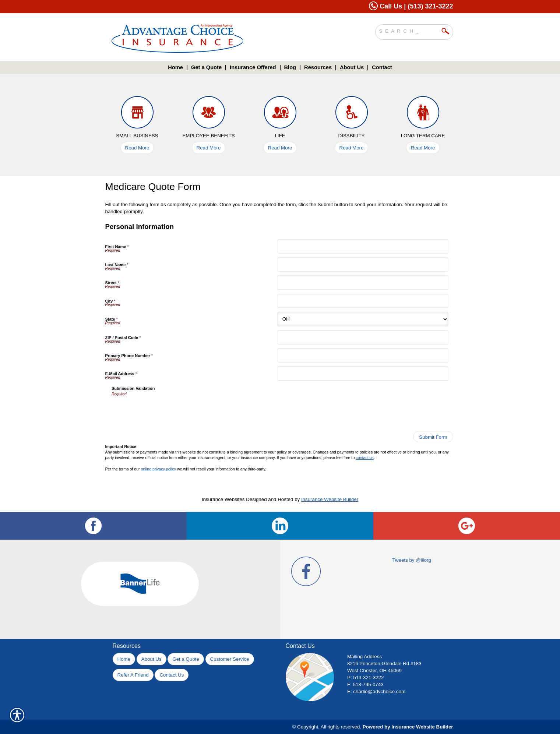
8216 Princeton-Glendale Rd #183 (384, 664)
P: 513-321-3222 (365, 677)
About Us (152, 659)
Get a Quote (186, 659)
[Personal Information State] (363, 319)
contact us (365, 458)
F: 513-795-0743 (365, 684)
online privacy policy (159, 469)
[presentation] (168, 411)
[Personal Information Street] (363, 283)
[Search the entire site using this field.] (409, 30)
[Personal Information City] (363, 301)
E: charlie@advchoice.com (376, 691)
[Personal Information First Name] (363, 246)
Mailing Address (364, 657)
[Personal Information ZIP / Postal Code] (363, 337)
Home (124, 659)
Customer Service (230, 659)
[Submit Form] (433, 437)
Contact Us (172, 675)
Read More (137, 148)
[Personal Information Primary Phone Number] (363, 355)
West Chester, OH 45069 (374, 671)
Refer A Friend (133, 675)
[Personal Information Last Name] (363, 264)
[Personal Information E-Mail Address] (363, 373)
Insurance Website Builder (330, 499)
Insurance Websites (223, 499)
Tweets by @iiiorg (411, 560)
